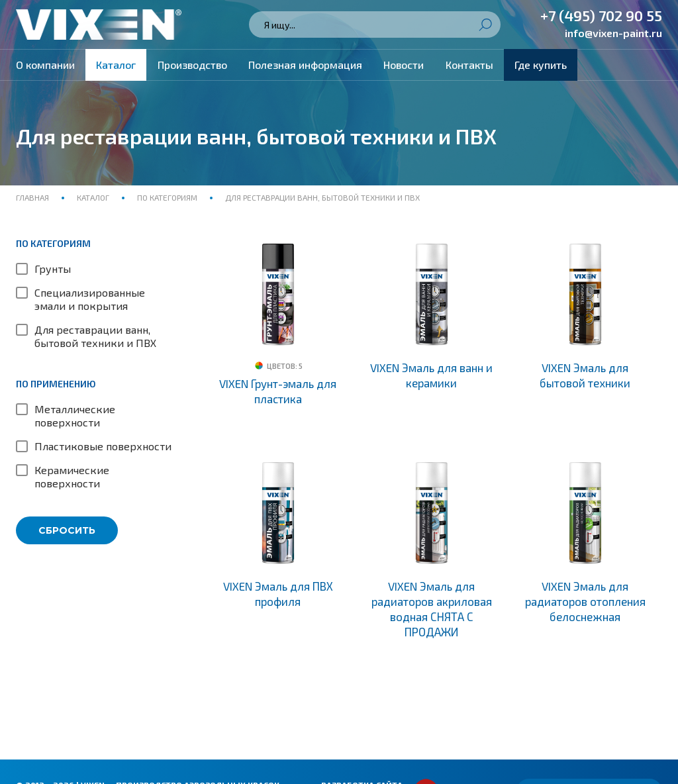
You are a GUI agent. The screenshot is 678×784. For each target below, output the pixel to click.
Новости (404, 65)
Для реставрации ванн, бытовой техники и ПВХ (95, 336)
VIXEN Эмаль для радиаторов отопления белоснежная (585, 601)
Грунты (53, 269)
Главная (33, 197)
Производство (192, 65)
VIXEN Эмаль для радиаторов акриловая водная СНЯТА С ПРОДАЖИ (432, 609)
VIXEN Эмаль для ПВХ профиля (278, 594)
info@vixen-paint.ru (613, 33)
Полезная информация (305, 65)
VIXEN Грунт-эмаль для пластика (278, 391)
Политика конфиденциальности (91, 759)
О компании (45, 65)
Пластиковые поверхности (103, 446)
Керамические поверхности (72, 476)
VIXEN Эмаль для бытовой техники (585, 375)
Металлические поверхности (75, 416)
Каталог (116, 65)
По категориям (167, 197)
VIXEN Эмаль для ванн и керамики (431, 375)
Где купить (541, 65)
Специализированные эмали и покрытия (90, 299)
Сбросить (67, 530)
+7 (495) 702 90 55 (601, 15)
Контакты (469, 65)
